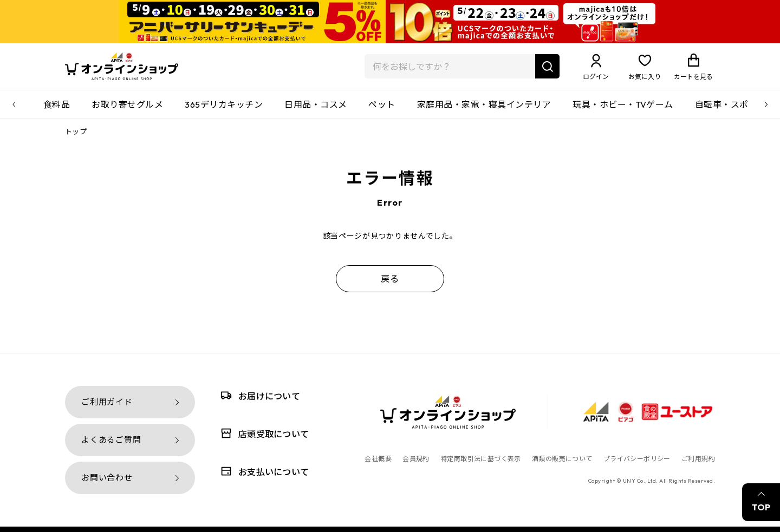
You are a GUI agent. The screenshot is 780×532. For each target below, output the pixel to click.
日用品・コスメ (316, 111)
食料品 (57, 111)
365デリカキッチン (224, 111)
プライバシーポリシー (637, 459)
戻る (390, 285)
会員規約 (416, 459)
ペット (382, 111)
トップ (76, 138)
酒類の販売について (562, 459)
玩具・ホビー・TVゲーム (623, 111)
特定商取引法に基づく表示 (481, 459)
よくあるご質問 (111, 440)
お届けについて (258, 395)
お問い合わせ (107, 478)
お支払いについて (263, 471)
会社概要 (378, 459)
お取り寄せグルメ (127, 111)
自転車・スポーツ (731, 111)
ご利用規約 (698, 459)
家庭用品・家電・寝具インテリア (484, 111)
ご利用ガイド (107, 402)
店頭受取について (263, 433)
